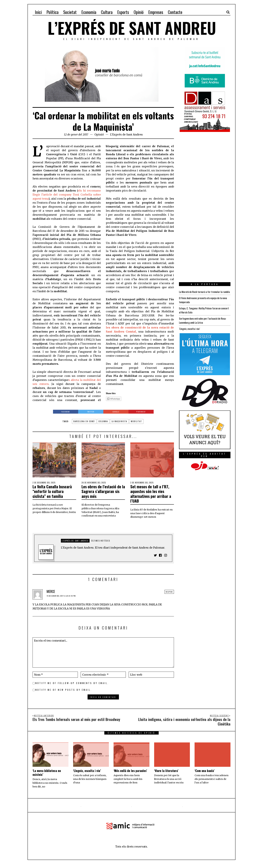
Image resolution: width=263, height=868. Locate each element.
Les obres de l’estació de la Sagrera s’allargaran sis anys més (101, 494)
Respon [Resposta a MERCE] (169, 596)
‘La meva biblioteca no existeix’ (47, 776)
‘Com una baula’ (204, 775)
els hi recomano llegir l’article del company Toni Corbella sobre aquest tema (67, 195)
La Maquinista (119, 421)
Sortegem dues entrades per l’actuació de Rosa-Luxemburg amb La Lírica (204, 324)
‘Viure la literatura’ (166, 775)
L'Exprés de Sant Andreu (126, 134)
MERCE (51, 595)
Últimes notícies (101, 544)
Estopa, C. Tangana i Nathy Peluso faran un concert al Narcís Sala (201, 314)
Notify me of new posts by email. (64, 694)
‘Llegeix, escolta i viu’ (190, 333)
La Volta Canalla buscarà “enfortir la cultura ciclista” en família (50, 494)
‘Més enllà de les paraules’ (130, 775)
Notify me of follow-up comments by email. (72, 687)
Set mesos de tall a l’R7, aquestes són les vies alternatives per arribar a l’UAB (150, 494)
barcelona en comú (84, 421)
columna (103, 421)
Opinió (99, 134)
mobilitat (136, 421)
